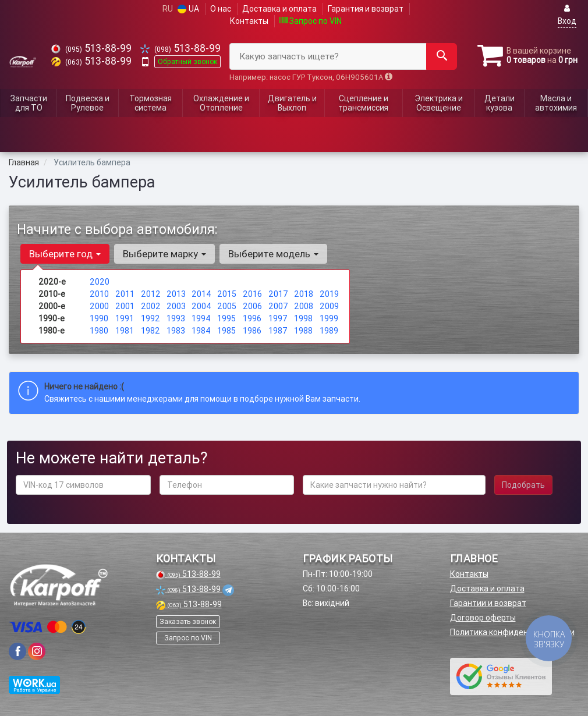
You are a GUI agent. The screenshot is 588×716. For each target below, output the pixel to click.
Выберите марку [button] (164, 254)
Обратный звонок (187, 61)
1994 (201, 318)
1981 (125, 331)
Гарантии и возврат (488, 603)
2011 (125, 294)
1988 (303, 331)
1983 (176, 331)
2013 (176, 294)
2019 (329, 294)
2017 (278, 294)
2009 (329, 306)
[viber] (17, 651)
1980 (99, 331)
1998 (303, 318)
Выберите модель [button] (273, 254)
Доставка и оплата (279, 9)
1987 (278, 331)
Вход (567, 15)
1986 (252, 331)
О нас (221, 9)
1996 (252, 318)
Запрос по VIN (311, 21)
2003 (176, 306)
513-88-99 (91, 48)
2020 (100, 282)
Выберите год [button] (65, 254)
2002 (151, 306)
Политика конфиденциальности (512, 632)
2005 (227, 306)
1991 (125, 318)
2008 (304, 306)
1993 (176, 318)
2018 (304, 294)
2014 (201, 294)
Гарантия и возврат (366, 9)
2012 (151, 294)
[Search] (442, 56)
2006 (252, 306)
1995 (226, 318)
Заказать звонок (188, 621)
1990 (99, 318)
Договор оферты (483, 618)
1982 (150, 331)
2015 (227, 294)
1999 (329, 318)
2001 (125, 306)
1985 (226, 331)
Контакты (249, 21)
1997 (278, 318)
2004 (201, 306)
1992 (150, 318)
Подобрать (523, 485)
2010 (99, 294)
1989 (329, 331)
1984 (201, 331)
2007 (278, 306)
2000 (99, 306)
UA (188, 9)
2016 (252, 294)
